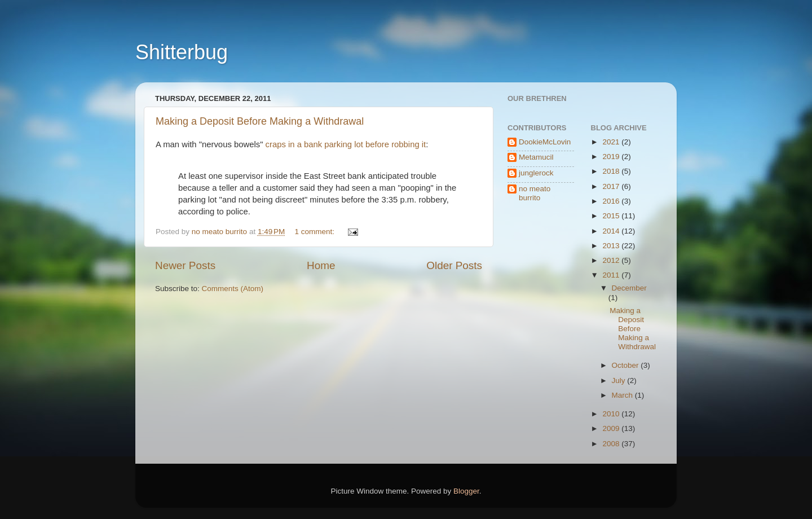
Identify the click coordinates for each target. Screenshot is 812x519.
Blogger (466, 491)
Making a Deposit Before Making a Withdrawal (260, 121)
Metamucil (536, 157)
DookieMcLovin (545, 142)
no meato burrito (535, 193)
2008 (612, 444)
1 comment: (316, 232)
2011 (612, 275)
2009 (612, 428)
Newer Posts (185, 265)
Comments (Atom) (233, 289)
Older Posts (454, 265)
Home (321, 265)
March (623, 395)
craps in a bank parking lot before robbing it (346, 144)
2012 (612, 260)
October (626, 365)
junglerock (536, 173)
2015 (612, 216)
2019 (612, 157)
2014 (612, 231)
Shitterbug (182, 52)
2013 (612, 246)
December (629, 288)
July (620, 381)
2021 (612, 142)
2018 (612, 171)
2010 (612, 414)
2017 (612, 186)
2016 (612, 201)
